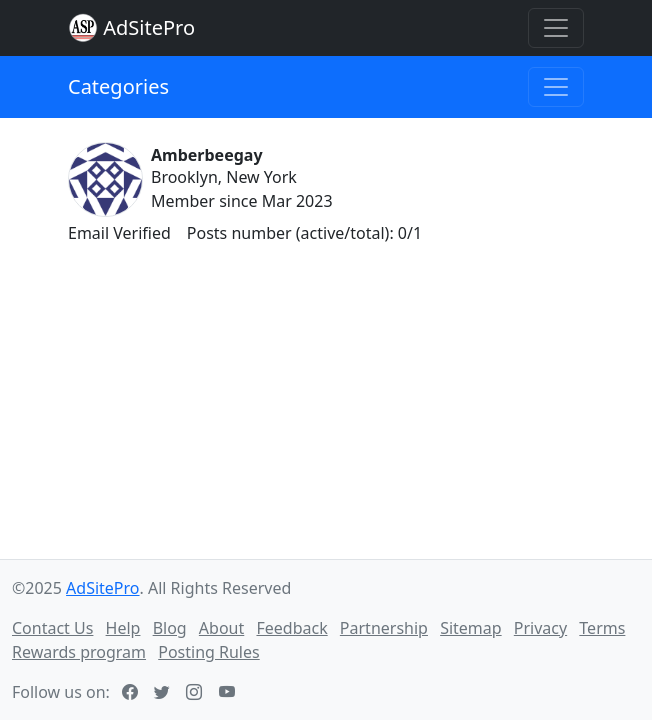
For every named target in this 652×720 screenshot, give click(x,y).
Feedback (291, 628)
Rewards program (79, 652)
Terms (602, 628)
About (221, 628)
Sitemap (471, 628)
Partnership (384, 628)
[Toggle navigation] (556, 28)
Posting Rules (208, 652)
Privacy (540, 628)
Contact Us (52, 628)
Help (123, 628)
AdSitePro (149, 27)
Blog (170, 628)
